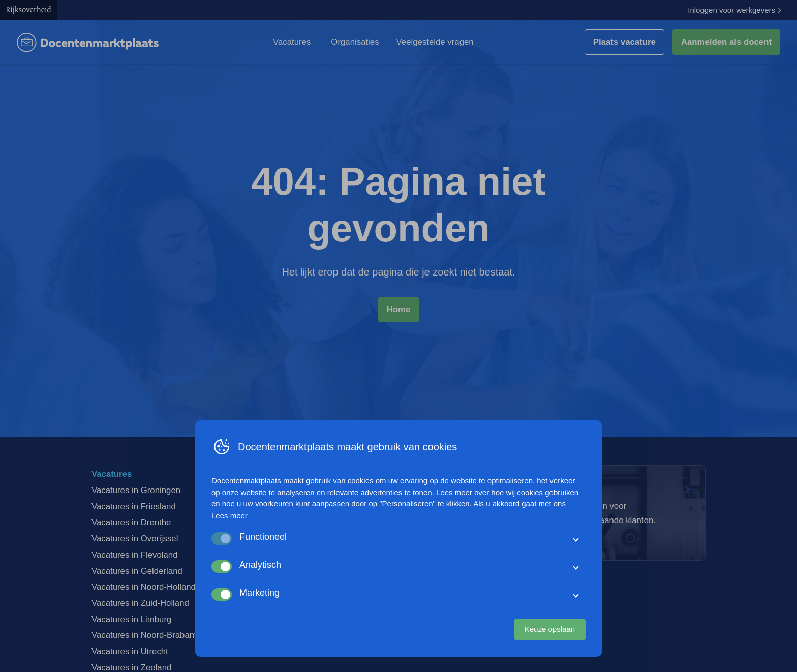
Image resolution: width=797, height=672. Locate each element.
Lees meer (229, 516)
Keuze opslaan (550, 629)
